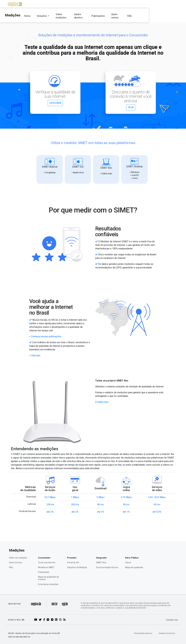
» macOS (134, 172)
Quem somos (148, 15)
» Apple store (78, 170)
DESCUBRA (55, 100)
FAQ (164, 15)
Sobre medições (83, 15)
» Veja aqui (35, 353)
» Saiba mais (106, 171)
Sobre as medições (18, 555)
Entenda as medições (48, 582)
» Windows (134, 170)
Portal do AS (73, 560)
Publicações (128, 15)
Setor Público (132, 555)
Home (46, 15)
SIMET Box (101, 560)
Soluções (61, 15)
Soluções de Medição (77, 565)
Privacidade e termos (143, 631)
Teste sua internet (47, 560)
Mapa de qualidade (134, 565)
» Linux (134, 176)
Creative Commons (167, 631)
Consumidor (44, 555)
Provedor (72, 555)
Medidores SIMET (46, 565)
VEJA (131, 105)
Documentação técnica (107, 565)
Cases (128, 560)
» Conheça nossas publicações (45, 334)
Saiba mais (102, 399)
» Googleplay (50, 170)
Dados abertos (107, 15)
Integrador (102, 555)
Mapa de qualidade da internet (48, 575)
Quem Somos (16, 560)
